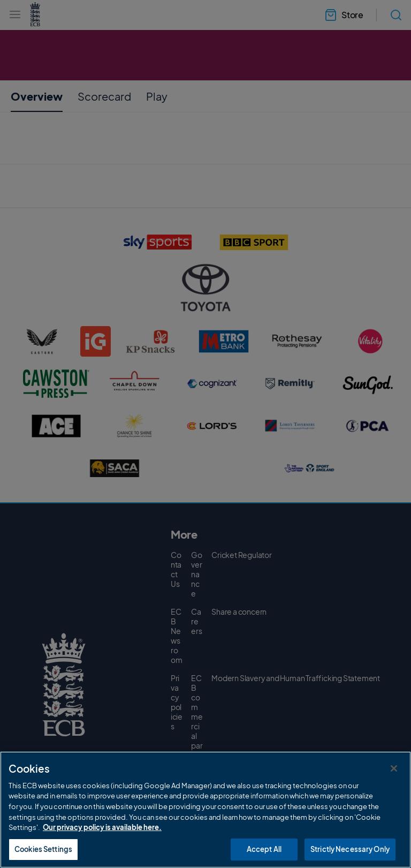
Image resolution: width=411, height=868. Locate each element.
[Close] (394, 782)
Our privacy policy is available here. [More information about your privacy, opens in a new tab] (102, 841)
